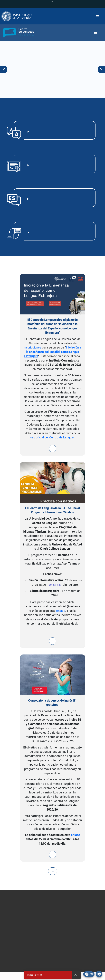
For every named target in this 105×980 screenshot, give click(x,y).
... (53, 871)
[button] (17, 33)
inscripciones (33, 348)
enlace (60, 611)
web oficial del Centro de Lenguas (52, 437)
